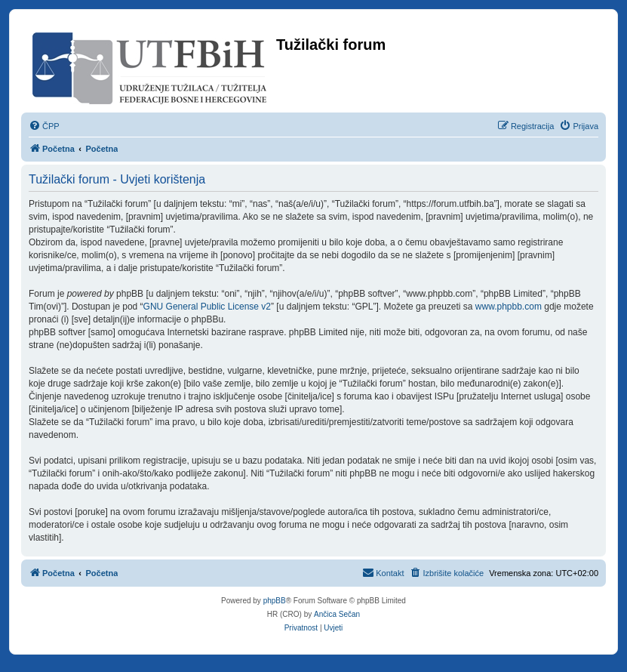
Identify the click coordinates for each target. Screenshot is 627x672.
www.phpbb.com (509, 307)
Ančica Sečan (337, 614)
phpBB (275, 601)
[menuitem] (44, 126)
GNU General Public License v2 (207, 307)
